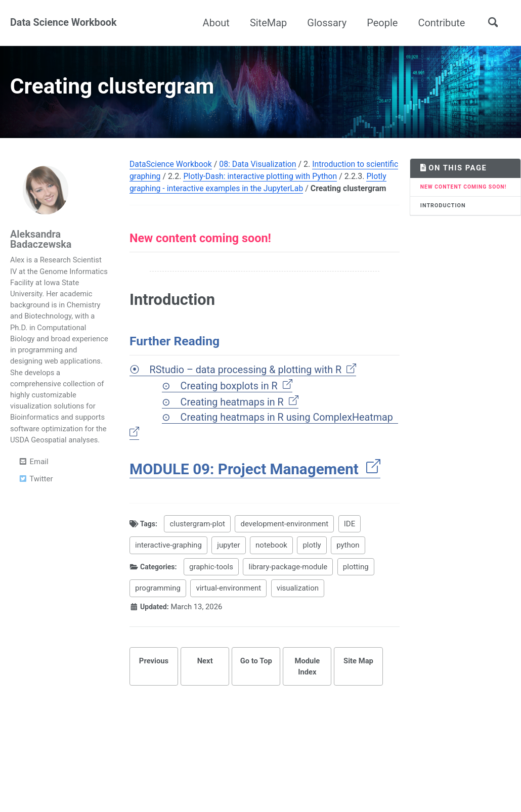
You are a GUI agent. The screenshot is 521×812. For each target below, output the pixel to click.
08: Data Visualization (259, 170)
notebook (272, 568)
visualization (298, 611)
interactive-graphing (168, 568)
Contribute (441, 23)
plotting (359, 590)
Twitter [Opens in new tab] (35, 487)
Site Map (359, 684)
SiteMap (267, 23)
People (382, 23)
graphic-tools (215, 590)
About (215, 23)
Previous (154, 684)
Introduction (443, 220)
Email (33, 470)
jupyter (229, 568)
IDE (352, 547)
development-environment (287, 547)
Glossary (326, 23)
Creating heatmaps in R (241, 424)
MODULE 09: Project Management (257, 492)
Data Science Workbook (64, 23)
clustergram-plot (200, 547)
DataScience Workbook (171, 170)
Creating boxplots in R (237, 407)
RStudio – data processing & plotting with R (255, 390)
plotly (312, 568)
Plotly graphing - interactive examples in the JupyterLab (251, 194)
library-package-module (291, 590)
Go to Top (256, 684)
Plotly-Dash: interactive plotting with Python (296, 182)
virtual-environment (229, 611)
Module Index (307, 690)
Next (205, 684)
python (348, 568)
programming (158, 611)
